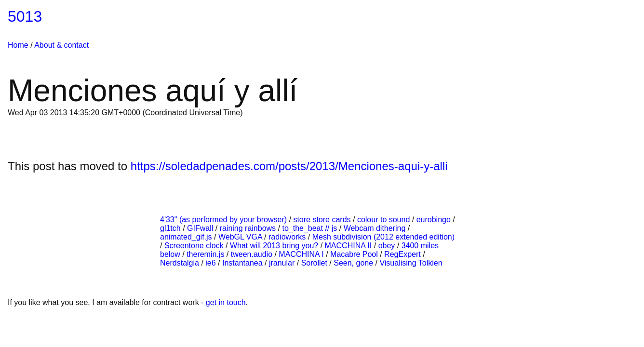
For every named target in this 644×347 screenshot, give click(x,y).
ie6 (212, 263)
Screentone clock (195, 246)
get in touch (226, 302)
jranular (283, 263)
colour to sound (385, 220)
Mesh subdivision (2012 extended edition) (383, 237)
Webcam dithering (376, 228)
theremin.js (207, 254)
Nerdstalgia (181, 263)
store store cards (323, 220)
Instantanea (243, 263)
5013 (25, 16)
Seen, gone (354, 263)
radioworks (288, 237)
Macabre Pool (355, 254)
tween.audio (253, 254)
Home (18, 45)
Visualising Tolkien (411, 263)
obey (388, 246)
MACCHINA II (349, 246)
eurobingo (435, 220)
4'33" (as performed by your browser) (225, 220)
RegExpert (403, 254)
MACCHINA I (302, 254)
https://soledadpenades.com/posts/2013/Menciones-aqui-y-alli (289, 166)
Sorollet (315, 263)
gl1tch (171, 228)
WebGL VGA (241, 237)
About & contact (61, 45)
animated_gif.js (187, 237)
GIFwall (201, 228)
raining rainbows (249, 228)
